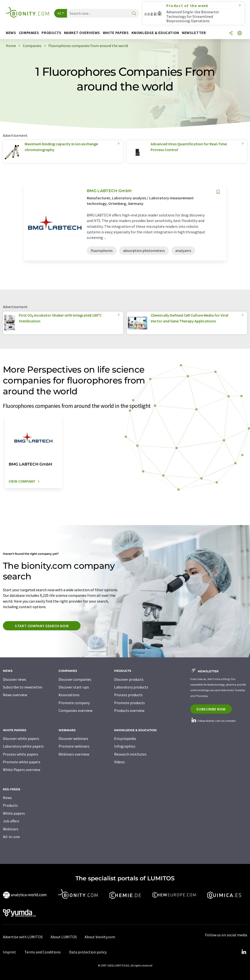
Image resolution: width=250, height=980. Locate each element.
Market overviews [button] (82, 33)
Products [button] (51, 33)
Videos (119, 762)
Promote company (74, 703)
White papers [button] (116, 33)
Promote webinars (74, 746)
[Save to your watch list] (218, 192)
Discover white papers (21, 738)
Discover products (129, 679)
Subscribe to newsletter (23, 687)
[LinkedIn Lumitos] (244, 952)
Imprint (9, 952)
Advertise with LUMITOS (23, 937)
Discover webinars (73, 738)
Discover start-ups (74, 687)
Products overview (129, 710)
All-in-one (11, 837)
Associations (69, 695)
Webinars (11, 829)
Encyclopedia (125, 738)
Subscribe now (211, 709)
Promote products (129, 703)
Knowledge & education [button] (155, 33)
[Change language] (240, 33)
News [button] (11, 33)
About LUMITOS (64, 937)
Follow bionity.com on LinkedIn (213, 721)
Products (10, 805)
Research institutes (130, 754)
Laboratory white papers (23, 746)
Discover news (15, 679)
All (59, 13)
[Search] (134, 14)
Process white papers (21, 754)
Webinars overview (74, 754)
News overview (15, 695)
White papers (14, 813)
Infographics (125, 746)
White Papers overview (22, 770)
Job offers (11, 821)
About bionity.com (100, 937)
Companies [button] (29, 33)
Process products (128, 695)
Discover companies (75, 679)
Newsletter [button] (194, 33)
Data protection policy (88, 952)
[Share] (231, 33)
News (7, 798)
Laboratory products (131, 687)
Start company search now (42, 626)
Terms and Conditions (43, 952)
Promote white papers (22, 762)
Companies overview (75, 710)
